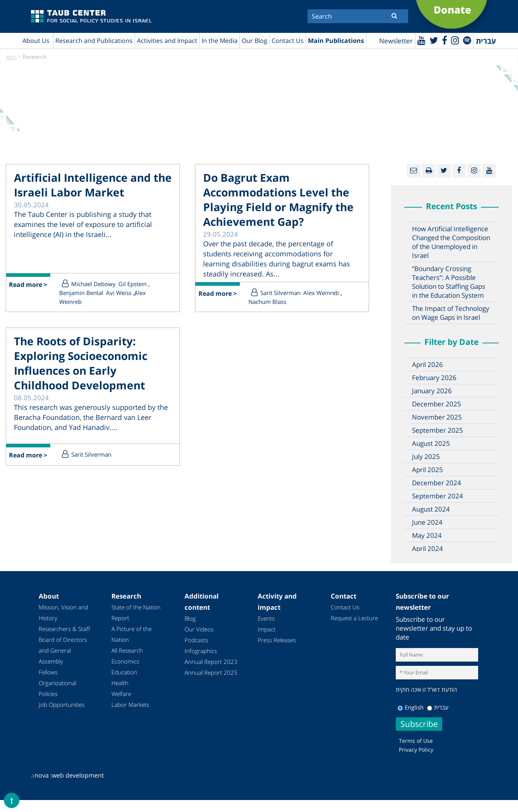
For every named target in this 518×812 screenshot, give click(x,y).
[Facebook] (444, 40)
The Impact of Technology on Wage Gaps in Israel (451, 313)
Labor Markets (130, 705)
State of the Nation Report (136, 612)
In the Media (220, 41)
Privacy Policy (416, 750)
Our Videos (199, 629)
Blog (190, 618)
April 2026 (427, 364)
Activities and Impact (167, 41)
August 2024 (431, 509)
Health (120, 683)
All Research (127, 650)
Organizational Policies (57, 688)
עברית (438, 707)
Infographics (201, 651)
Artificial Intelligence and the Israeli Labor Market (93, 185)
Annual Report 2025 (211, 672)
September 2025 (438, 430)
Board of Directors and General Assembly (63, 650)
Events (266, 618)
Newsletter (396, 41)
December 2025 (437, 404)
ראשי (11, 57)
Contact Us (288, 41)
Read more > (28, 285)
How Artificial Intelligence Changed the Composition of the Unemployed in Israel (451, 242)
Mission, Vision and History (63, 612)
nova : (41, 775)
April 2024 (427, 548)
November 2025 (437, 417)
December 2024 (437, 483)
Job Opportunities (62, 705)
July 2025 (426, 456)
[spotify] (467, 40)
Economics (125, 661)
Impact (267, 629)
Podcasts (196, 640)
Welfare (121, 694)
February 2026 (434, 378)
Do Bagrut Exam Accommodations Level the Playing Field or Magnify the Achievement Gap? (278, 200)
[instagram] (455, 40)
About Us (36, 41)
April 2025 (427, 470)
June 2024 (427, 522)
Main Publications (336, 41)
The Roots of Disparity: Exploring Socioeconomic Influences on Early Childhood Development (81, 363)
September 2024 (438, 496)
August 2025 (431, 443)
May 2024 (427, 535)
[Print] (429, 171)
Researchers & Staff (64, 629)
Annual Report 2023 (211, 662)
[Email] (414, 171)
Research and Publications (94, 41)
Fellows (48, 672)
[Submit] (394, 15)
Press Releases (277, 640)
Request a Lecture (354, 618)
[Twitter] (434, 40)
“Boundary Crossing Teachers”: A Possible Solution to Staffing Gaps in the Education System (449, 282)
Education (124, 672)
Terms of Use (416, 741)
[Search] (358, 16)
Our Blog (255, 41)
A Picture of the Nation (132, 634)
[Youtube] (421, 40)
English (411, 707)
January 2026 (432, 391)
